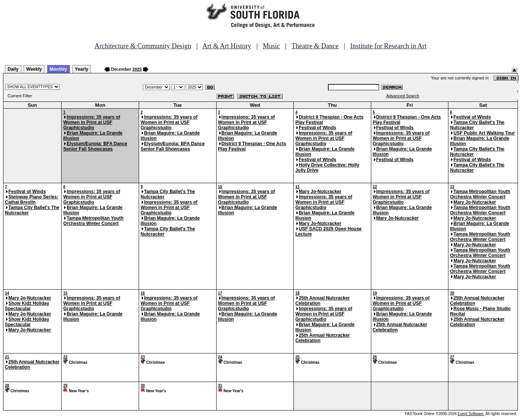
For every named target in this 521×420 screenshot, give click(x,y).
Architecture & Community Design (143, 46)
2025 (137, 69)
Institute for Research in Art (389, 46)
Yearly (82, 69)
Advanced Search (403, 96)
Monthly (59, 69)
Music (272, 46)
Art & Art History (227, 46)
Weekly (34, 69)
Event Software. (471, 414)
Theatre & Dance (315, 46)
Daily (13, 69)
